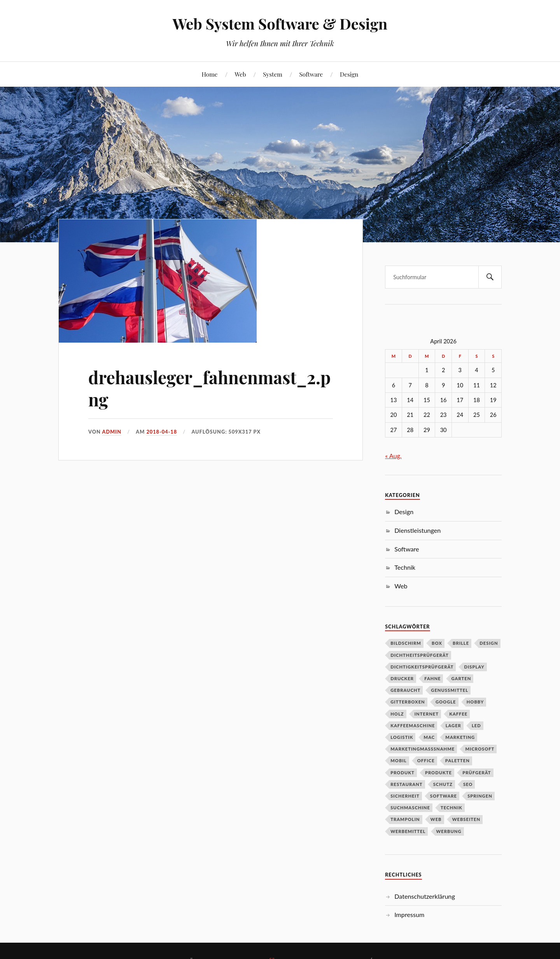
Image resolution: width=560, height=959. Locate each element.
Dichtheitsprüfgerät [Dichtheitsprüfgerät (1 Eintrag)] (420, 655)
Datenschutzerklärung (425, 896)
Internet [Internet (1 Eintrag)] (427, 714)
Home (210, 74)
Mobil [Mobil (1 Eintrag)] (398, 760)
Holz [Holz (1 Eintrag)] (397, 714)
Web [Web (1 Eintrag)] (436, 819)
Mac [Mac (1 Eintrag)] (430, 737)
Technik (405, 567)
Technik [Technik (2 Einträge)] (451, 808)
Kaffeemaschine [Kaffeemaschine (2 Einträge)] (413, 725)
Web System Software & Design (280, 24)
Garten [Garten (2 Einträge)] (461, 678)
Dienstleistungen (417, 530)
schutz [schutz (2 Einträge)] (443, 784)
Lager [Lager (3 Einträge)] (453, 725)
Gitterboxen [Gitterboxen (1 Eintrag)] (408, 702)
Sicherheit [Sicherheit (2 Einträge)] (405, 796)
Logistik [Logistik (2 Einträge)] (402, 737)
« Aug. (393, 456)
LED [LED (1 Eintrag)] (476, 725)
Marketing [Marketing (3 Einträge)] (460, 737)
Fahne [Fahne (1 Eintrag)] (432, 678)
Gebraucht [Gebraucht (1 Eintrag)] (405, 690)
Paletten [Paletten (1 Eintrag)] (458, 760)
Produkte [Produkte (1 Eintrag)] (438, 773)
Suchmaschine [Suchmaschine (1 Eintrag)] (410, 808)
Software (311, 74)
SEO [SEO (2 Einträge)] (468, 784)
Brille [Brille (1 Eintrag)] (461, 643)
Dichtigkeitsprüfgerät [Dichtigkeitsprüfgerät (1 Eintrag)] (422, 667)
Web (240, 74)
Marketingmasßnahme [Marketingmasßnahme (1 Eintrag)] (423, 749)
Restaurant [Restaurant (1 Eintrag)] (406, 784)
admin (112, 432)
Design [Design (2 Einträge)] (489, 643)
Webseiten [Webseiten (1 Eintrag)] (466, 819)
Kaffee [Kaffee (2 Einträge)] (458, 714)
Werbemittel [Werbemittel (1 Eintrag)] (408, 831)
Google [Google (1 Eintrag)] (446, 702)
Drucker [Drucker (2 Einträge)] (402, 678)
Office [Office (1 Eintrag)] (426, 760)
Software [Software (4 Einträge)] (444, 796)
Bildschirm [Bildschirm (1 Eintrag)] (406, 643)
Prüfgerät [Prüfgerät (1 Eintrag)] (477, 773)
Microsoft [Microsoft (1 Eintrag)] (480, 749)
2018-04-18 (162, 432)
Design (349, 74)
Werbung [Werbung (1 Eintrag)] (449, 831)
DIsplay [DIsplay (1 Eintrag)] (474, 667)
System (272, 74)
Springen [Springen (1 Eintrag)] (480, 796)
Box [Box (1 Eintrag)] (437, 643)
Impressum (409, 914)
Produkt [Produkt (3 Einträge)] (402, 773)
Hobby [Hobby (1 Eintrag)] (475, 702)
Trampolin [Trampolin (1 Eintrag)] (405, 819)
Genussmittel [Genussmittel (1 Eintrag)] (450, 690)
